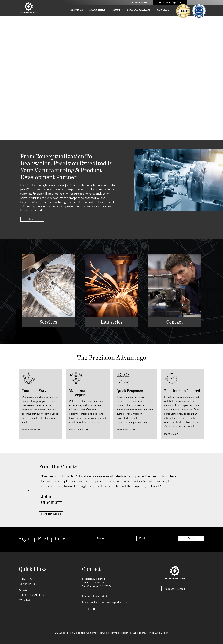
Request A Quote (169, 2)
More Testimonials (51, 514)
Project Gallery (139, 10)
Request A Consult (175, 589)
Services (77, 10)
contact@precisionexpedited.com (109, 602)
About (116, 10)
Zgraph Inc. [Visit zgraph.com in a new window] (140, 633)
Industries (97, 10)
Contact (163, 10)
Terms (114, 633)
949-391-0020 (139, 2)
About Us (32, 219)
